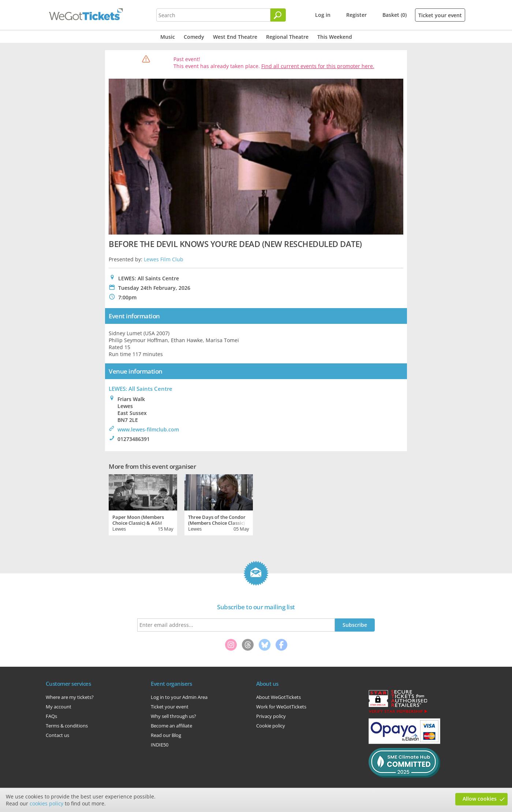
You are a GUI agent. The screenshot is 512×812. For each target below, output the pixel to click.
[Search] (278, 15)
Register (356, 15)
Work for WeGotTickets (281, 707)
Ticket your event (440, 15)
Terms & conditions (67, 726)
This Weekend (335, 37)
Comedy (194, 37)
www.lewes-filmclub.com (148, 429)
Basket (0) (395, 15)
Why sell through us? (173, 716)
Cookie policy (271, 726)
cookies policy (46, 803)
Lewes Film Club (164, 259)
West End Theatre (235, 37)
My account (59, 707)
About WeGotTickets (279, 697)
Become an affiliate (171, 726)
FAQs (51, 716)
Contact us (57, 735)
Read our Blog (166, 735)
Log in (323, 15)
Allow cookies (480, 799)
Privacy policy (271, 716)
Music (168, 37)
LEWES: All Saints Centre (141, 389)
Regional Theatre (287, 37)
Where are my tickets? (70, 697)
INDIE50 (160, 745)
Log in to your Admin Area (179, 697)
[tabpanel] (143, 504)
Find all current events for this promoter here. (318, 66)
